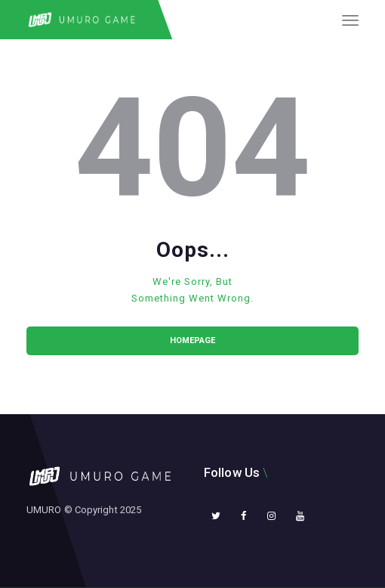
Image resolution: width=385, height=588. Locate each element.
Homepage (192, 340)
